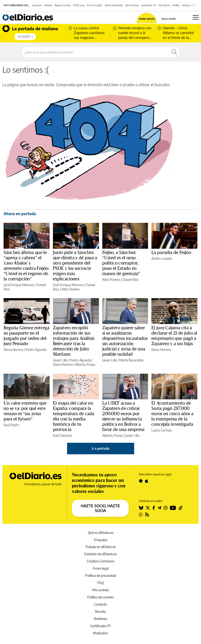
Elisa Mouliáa (132, 5)
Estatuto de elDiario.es (100, 554)
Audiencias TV (149, 5)
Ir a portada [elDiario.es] (101, 448)
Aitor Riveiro (71, 289)
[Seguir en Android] (141, 481)
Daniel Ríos (131, 280)
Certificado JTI (100, 626)
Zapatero (37, 5)
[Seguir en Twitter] (148, 508)
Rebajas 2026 (189, 5)
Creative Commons (100, 561)
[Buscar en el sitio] (95, 52)
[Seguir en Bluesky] (141, 508)
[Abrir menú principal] (196, 17)
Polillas (176, 5)
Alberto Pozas (85, 364)
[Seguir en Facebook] (154, 508)
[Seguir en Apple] (147, 481)
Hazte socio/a (147, 19)
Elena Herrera (13, 350)
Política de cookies (100, 597)
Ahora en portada (20, 214)
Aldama (48, 5)
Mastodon (100, 633)
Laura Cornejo (162, 430)
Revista (100, 612)
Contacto (100, 604)
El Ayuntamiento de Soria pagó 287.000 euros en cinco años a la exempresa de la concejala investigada (172, 414)
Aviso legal (101, 568)
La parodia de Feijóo (171, 253)
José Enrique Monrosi (19, 285)
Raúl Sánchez (62, 435)
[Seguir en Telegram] (159, 508)
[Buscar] (174, 52)
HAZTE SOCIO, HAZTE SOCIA (100, 508)
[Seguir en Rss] (147, 514)
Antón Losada (162, 258)
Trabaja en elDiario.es (100, 547)
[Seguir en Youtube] (173, 508)
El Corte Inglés (95, 5)
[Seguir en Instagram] (166, 508)
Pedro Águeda (36, 350)
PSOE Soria (79, 5)
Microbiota (164, 5)
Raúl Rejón (11, 425)
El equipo (101, 540)
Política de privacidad (101, 576)
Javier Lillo (60, 360)
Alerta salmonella (114, 5)
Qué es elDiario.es (101, 533)
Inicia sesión (169, 19)
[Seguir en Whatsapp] (141, 514)
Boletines (101, 619)
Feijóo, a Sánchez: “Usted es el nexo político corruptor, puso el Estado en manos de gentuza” (121, 263)
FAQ (100, 583)
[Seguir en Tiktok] (181, 508)
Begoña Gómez (63, 5)
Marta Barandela (131, 360)
